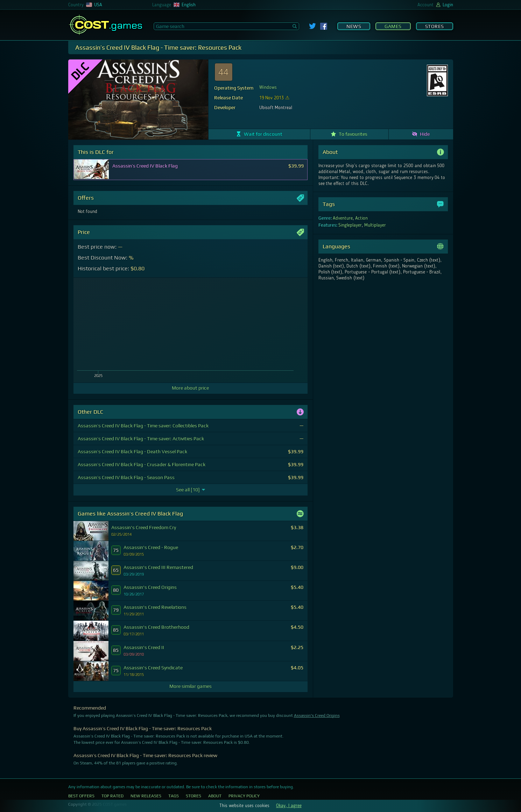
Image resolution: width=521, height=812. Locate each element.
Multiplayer (375, 225)
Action (361, 218)
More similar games (191, 686)
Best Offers (81, 796)
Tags (174, 796)
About (215, 796)
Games (393, 26)
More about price (190, 388)
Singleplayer (350, 225)
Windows (268, 87)
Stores (435, 26)
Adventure (343, 218)
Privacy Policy (244, 796)
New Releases (146, 796)
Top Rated (112, 796)
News (354, 26)
